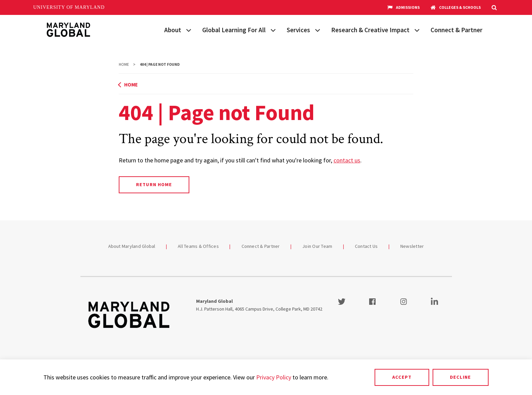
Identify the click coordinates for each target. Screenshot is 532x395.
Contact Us (366, 246)
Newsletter (412, 246)
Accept (402, 377)
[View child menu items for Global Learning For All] (273, 29)
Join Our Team (317, 246)
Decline (460, 377)
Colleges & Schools (456, 7)
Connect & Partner (457, 30)
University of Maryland (69, 7)
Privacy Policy (274, 377)
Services (298, 30)
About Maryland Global (132, 246)
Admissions (404, 7)
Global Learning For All (234, 30)
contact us (347, 160)
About (173, 30)
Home (124, 64)
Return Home (154, 184)
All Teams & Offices (198, 246)
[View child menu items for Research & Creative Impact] (417, 29)
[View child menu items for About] (189, 29)
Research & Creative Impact (370, 30)
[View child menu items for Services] (318, 29)
